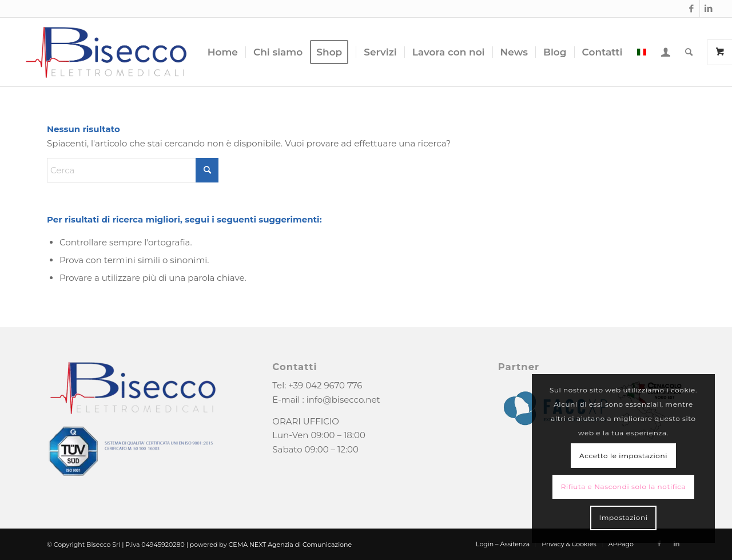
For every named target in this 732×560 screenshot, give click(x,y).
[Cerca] (689, 52)
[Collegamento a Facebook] (691, 9)
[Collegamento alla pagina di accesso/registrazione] (666, 52)
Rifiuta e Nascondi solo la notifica (624, 486)
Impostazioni (623, 517)
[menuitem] (223, 52)
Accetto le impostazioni (623, 456)
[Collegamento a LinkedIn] (709, 9)
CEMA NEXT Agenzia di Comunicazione (291, 545)
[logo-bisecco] (106, 52)
